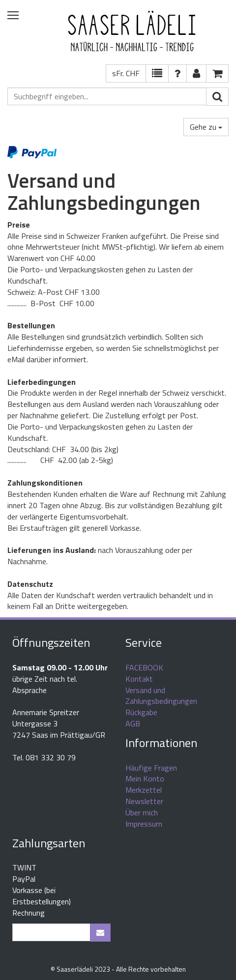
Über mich (142, 812)
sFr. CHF (126, 73)
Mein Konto (145, 778)
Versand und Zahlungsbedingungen (161, 696)
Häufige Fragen (151, 768)
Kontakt (139, 679)
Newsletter (144, 801)
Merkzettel (144, 790)
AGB (133, 723)
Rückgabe (141, 712)
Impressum (144, 824)
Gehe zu (206, 127)
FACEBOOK (144, 667)
